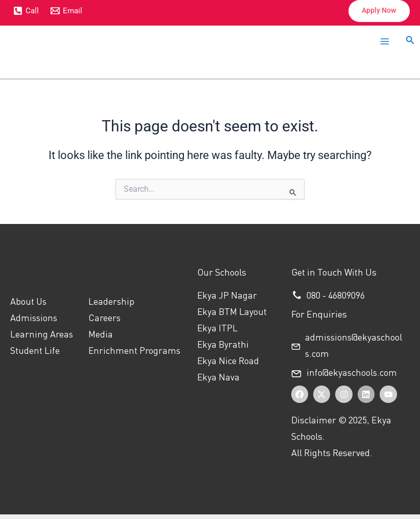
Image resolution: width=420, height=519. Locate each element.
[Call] (26, 11)
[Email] (67, 11)
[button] (376, 12)
